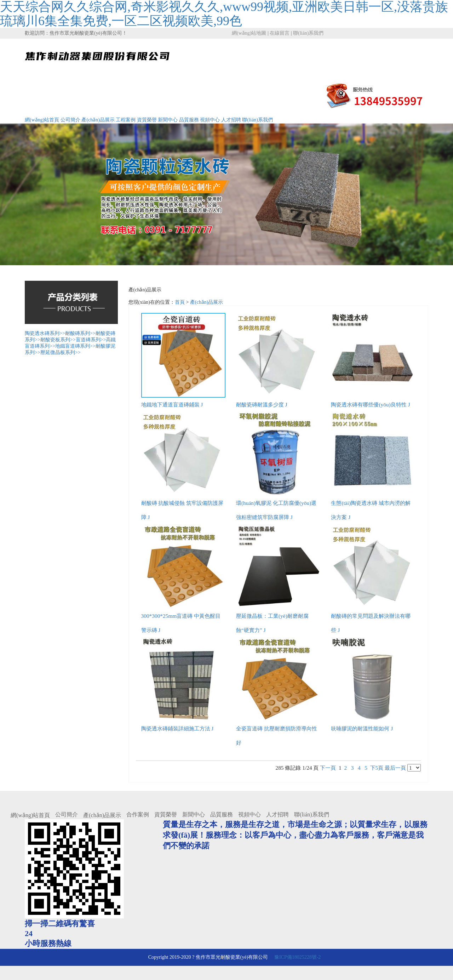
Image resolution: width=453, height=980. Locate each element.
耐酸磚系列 (80, 333)
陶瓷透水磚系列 (45, 333)
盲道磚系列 (91, 340)
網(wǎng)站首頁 (42, 120)
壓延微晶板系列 (61, 352)
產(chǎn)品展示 (98, 120)
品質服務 (189, 120)
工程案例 (126, 120)
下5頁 (377, 768)
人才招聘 (231, 120)
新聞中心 (168, 120)
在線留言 (280, 33)
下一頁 (328, 768)
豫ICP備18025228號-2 (297, 957)
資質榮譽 (147, 120)
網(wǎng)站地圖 (249, 33)
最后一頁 (395, 768)
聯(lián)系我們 (308, 33)
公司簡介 (70, 120)
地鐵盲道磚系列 (75, 346)
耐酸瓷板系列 (58, 340)
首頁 (180, 302)
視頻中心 (210, 120)
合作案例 (138, 814)
